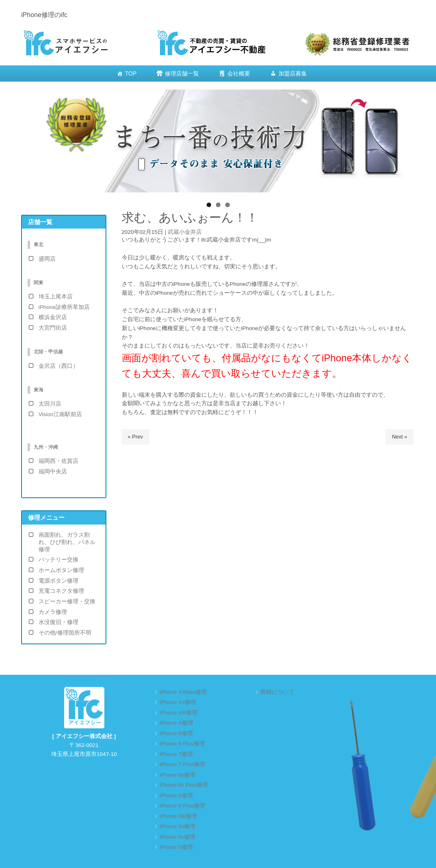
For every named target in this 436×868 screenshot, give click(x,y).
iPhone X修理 (176, 723)
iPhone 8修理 (176, 733)
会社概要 (239, 73)
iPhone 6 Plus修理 (182, 806)
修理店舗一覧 (182, 73)
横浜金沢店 (53, 317)
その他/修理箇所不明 (65, 633)
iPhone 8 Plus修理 (182, 744)
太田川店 (50, 404)
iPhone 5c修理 (177, 837)
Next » (399, 437)
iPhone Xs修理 (178, 702)
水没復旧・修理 (58, 622)
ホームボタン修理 (61, 570)
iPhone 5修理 (176, 847)
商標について (277, 692)
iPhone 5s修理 (177, 826)
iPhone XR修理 (178, 713)
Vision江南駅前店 (60, 414)
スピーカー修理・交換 (67, 601)
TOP (131, 73)
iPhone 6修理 (176, 796)
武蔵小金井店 (185, 232)
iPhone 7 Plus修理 (182, 764)
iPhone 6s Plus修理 (184, 785)
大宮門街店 (53, 328)
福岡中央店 (53, 472)
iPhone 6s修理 (177, 775)
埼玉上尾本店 (56, 297)
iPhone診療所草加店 (64, 307)
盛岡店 (47, 259)
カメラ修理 (53, 612)
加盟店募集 (293, 73)
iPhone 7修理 (176, 754)
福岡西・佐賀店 (58, 461)
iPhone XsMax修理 (183, 692)
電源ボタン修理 (58, 581)
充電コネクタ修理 (61, 591)
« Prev (136, 437)
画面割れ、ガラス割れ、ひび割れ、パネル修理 (67, 542)
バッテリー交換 (58, 560)
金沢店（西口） (58, 366)
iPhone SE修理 (178, 816)
